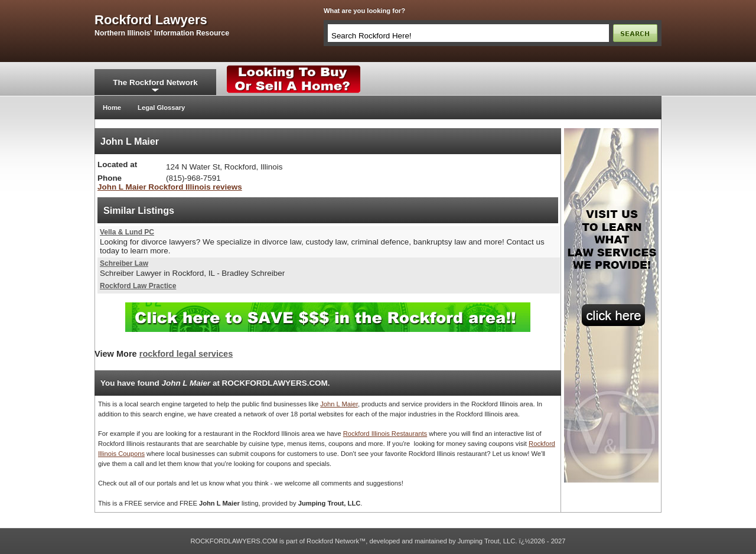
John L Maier (339, 404)
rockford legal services (186, 354)
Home (112, 107)
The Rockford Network (155, 82)
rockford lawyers (151, 20)
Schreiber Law (124, 263)
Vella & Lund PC (127, 232)
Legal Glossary (161, 107)
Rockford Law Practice (138, 286)
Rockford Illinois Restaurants (385, 434)
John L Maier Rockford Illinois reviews (170, 187)
